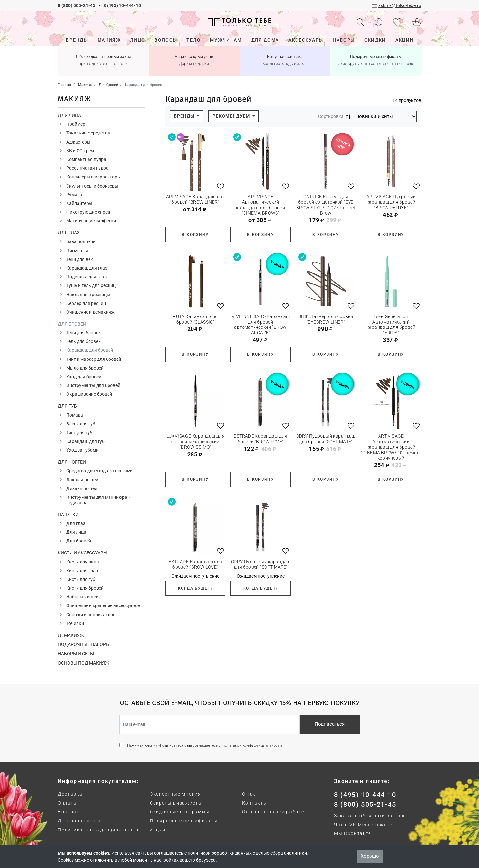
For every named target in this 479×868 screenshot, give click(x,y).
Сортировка (331, 116)
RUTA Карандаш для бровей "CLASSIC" (195, 319)
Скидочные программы (180, 812)
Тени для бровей (83, 333)
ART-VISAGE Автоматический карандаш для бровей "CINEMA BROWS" (260, 205)
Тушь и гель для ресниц (91, 285)
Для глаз (69, 233)
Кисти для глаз (82, 571)
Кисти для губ (81, 579)
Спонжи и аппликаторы (91, 615)
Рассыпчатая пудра (87, 168)
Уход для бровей (84, 377)
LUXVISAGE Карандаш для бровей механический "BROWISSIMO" (195, 442)
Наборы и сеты (76, 654)
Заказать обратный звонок (369, 816)
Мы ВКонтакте (353, 833)
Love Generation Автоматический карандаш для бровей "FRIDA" (391, 325)
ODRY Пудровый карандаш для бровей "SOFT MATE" (326, 439)
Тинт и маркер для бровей (94, 359)
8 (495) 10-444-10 (122, 5)
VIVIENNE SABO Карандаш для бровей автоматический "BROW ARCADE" (261, 325)
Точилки (75, 623)
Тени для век (80, 259)
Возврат (69, 812)
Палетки (68, 515)
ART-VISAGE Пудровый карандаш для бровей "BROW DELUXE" (391, 202)
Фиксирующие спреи (88, 212)
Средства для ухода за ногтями (99, 471)
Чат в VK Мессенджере (363, 825)
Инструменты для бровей (93, 385)
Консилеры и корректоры (94, 177)
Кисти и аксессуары (83, 553)
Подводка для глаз (86, 277)
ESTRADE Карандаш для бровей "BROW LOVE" (260, 439)
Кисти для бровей (85, 588)
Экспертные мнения (176, 794)
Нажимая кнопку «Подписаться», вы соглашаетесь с (204, 745)
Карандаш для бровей (90, 350)
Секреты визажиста (176, 803)
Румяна (74, 195)
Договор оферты (79, 821)
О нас (249, 794)
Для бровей (72, 324)
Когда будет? (196, 588)
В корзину (195, 235)
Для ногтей (72, 462)
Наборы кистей (82, 597)
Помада (75, 415)
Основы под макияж (83, 663)
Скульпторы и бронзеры (92, 186)
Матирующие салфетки (91, 221)
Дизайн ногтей (82, 488)
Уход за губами (82, 450)
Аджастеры (78, 142)
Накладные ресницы (88, 295)
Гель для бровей (83, 341)
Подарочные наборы (84, 644)
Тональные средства (88, 133)
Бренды (185, 116)
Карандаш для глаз (87, 268)
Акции (158, 830)
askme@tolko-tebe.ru (400, 5)
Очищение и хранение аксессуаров (103, 605)
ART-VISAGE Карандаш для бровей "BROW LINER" (196, 199)
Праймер (76, 124)
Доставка (70, 794)
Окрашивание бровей (89, 394)
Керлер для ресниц (86, 303)
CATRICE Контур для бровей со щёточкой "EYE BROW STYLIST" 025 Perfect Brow (326, 205)
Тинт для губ (79, 433)
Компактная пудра (86, 159)
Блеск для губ (81, 424)
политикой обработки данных (220, 853)
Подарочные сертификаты (184, 821)
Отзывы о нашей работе (273, 812)
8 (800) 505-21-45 (77, 5)
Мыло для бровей (85, 368)
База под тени (81, 241)
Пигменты (77, 251)
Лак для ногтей (82, 480)
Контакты (255, 803)
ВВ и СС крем (80, 151)
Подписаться (330, 724)
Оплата (67, 803)
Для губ (67, 406)
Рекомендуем (232, 116)
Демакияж (71, 635)
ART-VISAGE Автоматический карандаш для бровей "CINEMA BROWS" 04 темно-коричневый (391, 447)
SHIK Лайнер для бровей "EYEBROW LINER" (326, 319)
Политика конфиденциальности (99, 830)
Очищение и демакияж (90, 312)
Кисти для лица (83, 562)
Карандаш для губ (85, 441)
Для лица (69, 115)
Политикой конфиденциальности (252, 745)
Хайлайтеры (79, 203)
